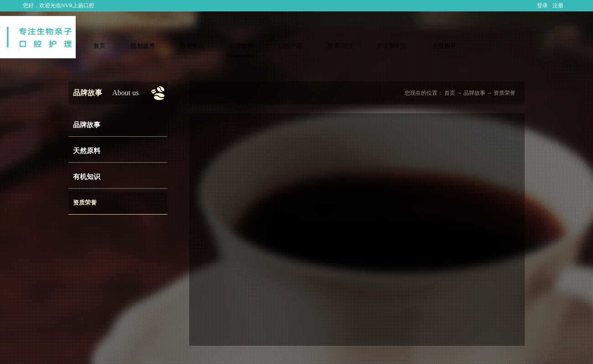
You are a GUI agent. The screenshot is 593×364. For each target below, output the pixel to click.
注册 (558, 5)
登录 (542, 5)
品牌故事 (474, 93)
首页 (99, 46)
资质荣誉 (505, 93)
